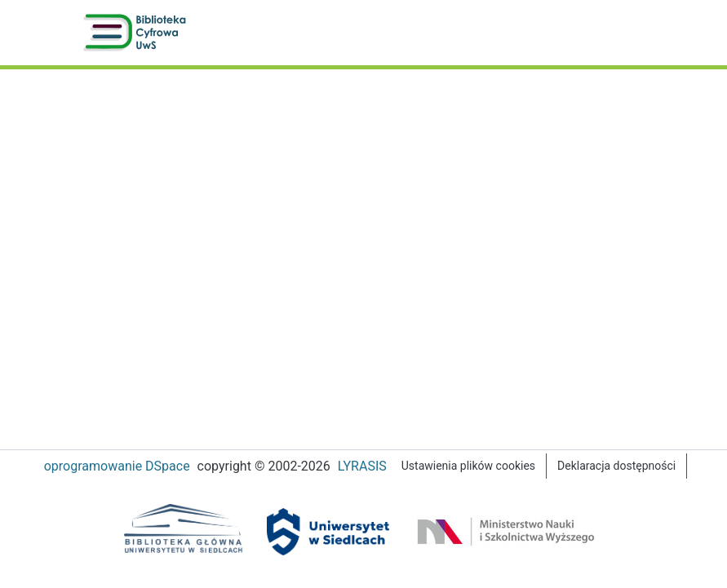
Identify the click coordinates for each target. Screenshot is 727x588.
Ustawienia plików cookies (472, 466)
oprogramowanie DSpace (109, 466)
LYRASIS (362, 466)
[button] (138, 33)
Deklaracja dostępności (623, 466)
